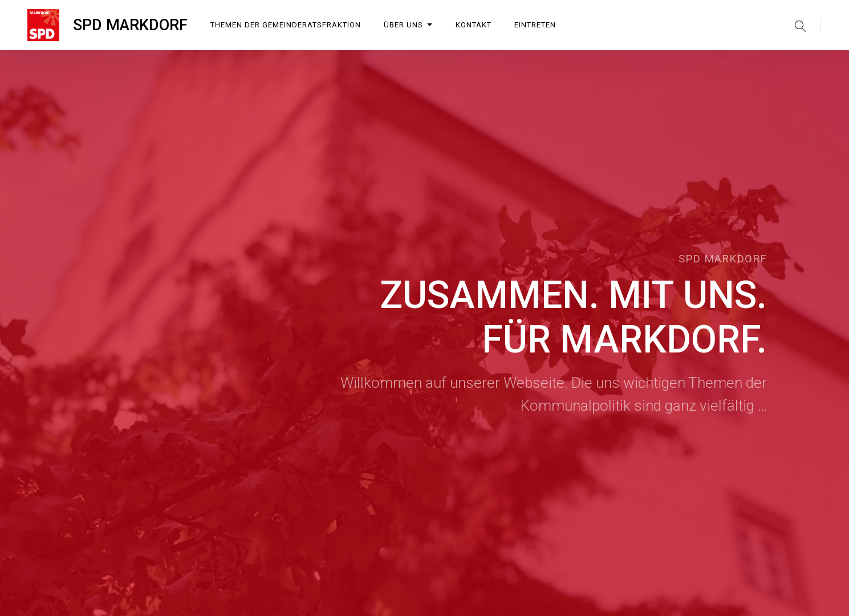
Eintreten (535, 25)
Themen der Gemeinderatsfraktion (286, 25)
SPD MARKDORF (130, 25)
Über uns (408, 25)
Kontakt (474, 25)
